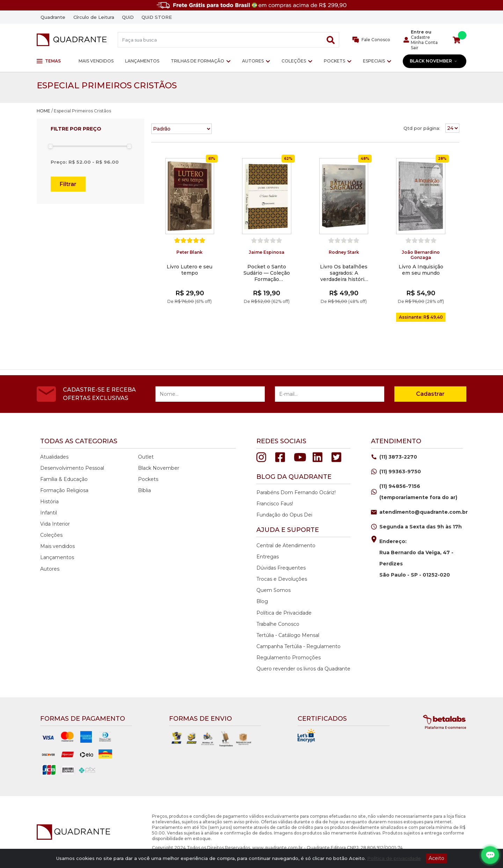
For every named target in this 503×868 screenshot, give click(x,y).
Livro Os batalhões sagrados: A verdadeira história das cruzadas (344, 273)
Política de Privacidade (284, 613)
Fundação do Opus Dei (284, 515)
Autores (253, 61)
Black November (434, 61)
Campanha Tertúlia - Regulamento (298, 646)
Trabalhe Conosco (278, 624)
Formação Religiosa (64, 490)
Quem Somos (274, 590)
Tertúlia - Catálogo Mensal (288, 635)
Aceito (436, 858)
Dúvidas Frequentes (281, 568)
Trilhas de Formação (198, 61)
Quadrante (53, 17)
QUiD (128, 17)
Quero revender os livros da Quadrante (303, 669)
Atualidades (54, 457)
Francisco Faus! (275, 504)
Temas (49, 61)
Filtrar (68, 184)
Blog (262, 601)
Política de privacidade (394, 858)
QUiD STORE (157, 17)
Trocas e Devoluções (282, 579)
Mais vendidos (96, 61)
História (49, 502)
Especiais (374, 61)
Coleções (294, 61)
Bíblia (144, 490)
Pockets (334, 61)
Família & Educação (64, 479)
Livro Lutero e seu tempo (189, 270)
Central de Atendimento (286, 546)
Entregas (268, 557)
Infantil (49, 513)
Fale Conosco (371, 40)
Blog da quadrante (294, 477)
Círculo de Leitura (94, 17)
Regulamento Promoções (289, 658)
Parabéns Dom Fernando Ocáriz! (296, 492)
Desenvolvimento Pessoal (72, 468)
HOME (43, 111)
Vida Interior (55, 524)
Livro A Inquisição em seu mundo (421, 270)
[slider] (50, 146)
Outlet (146, 457)
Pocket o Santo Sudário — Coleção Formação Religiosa (267, 273)
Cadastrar (430, 394)
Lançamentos (142, 61)
